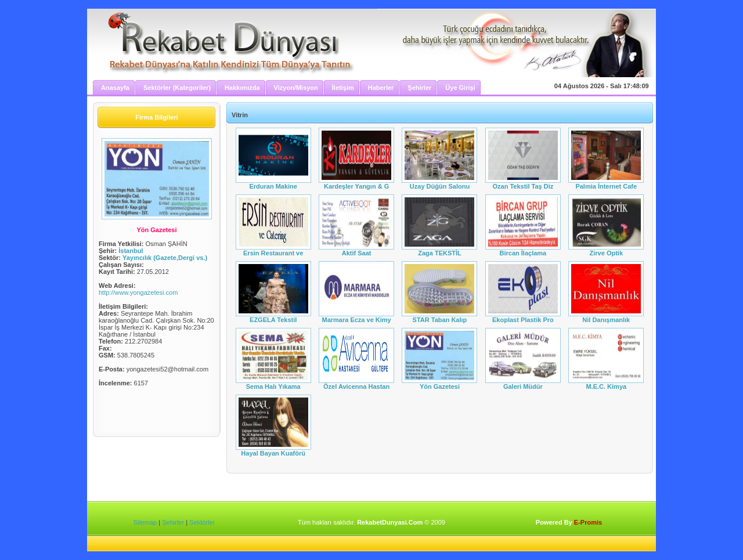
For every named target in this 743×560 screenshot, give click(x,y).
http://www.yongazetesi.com (138, 292)
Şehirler (173, 522)
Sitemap (145, 522)
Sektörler (202, 522)
